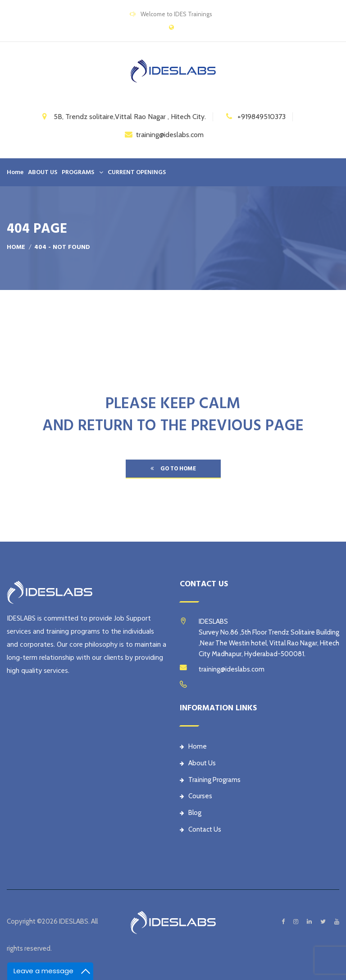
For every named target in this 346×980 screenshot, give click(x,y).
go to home (173, 469)
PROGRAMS (78, 172)
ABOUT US (43, 172)
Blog (191, 813)
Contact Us (200, 829)
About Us (198, 763)
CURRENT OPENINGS (137, 172)
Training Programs (210, 780)
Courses (196, 796)
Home (15, 172)
